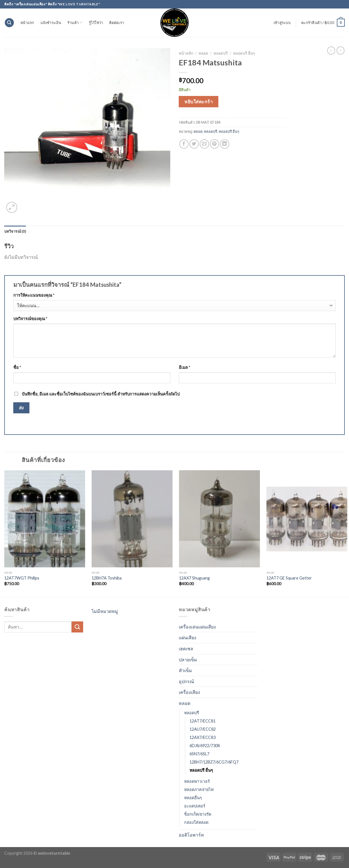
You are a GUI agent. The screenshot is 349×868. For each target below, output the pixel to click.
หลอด (203, 53)
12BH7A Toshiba (107, 578)
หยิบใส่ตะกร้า (199, 101)
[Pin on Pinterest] (215, 144)
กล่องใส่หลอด (196, 822)
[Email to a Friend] (204, 144)
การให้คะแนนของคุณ (34, 295)
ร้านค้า (75, 23)
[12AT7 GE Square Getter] (307, 519)
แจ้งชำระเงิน (51, 23)
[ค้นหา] (9, 23)
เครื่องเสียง (189, 692)
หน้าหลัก (186, 53)
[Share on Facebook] (184, 144)
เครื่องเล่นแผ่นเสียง (197, 627)
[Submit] (77, 627)
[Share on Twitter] (194, 144)
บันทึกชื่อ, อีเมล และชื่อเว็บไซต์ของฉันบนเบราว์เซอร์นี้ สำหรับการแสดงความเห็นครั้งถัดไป (101, 394)
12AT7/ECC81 (202, 721)
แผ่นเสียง (188, 637)
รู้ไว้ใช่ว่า (96, 23)
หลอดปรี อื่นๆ (244, 53)
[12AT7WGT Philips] (45, 519)
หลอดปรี (221, 53)
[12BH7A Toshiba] (132, 519)
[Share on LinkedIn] (225, 144)
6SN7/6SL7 (199, 754)
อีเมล (184, 367)
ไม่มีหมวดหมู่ (105, 611)
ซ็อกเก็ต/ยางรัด (198, 814)
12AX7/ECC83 (202, 737)
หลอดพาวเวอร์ (197, 781)
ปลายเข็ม (188, 659)
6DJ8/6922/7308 (205, 746)
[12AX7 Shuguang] (219, 519)
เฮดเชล (186, 648)
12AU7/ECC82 (203, 729)
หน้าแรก (27, 23)
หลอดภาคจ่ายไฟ (199, 789)
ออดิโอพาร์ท (191, 835)
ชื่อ (17, 367)
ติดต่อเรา (117, 23)
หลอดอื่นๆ (193, 798)
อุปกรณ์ (186, 681)
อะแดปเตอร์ (195, 806)
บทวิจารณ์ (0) (15, 231)
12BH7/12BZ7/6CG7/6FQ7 (214, 762)
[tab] (15, 231)
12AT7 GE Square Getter (289, 578)
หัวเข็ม (185, 670)
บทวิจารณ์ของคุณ (30, 319)
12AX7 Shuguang (194, 578)
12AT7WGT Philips (22, 578)
